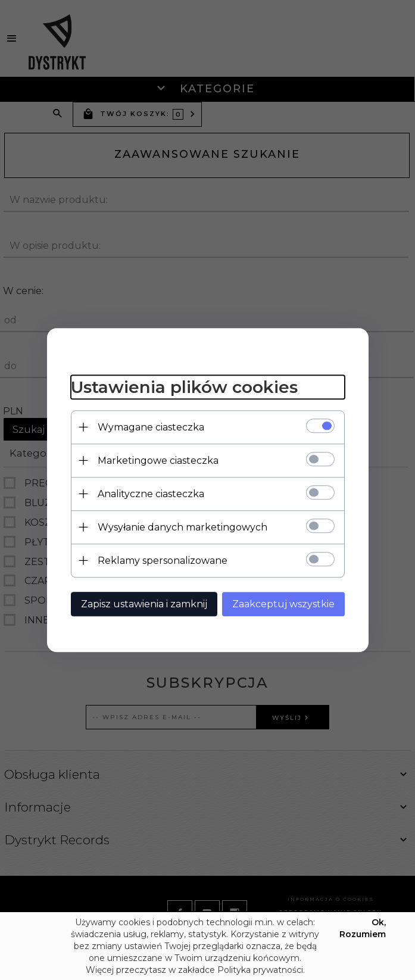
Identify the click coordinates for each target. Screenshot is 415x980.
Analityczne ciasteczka (151, 494)
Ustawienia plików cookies (184, 387)
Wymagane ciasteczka (151, 427)
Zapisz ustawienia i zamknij (144, 604)
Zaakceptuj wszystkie (283, 604)
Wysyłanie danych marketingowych (182, 527)
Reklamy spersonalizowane (163, 561)
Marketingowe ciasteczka (158, 461)
